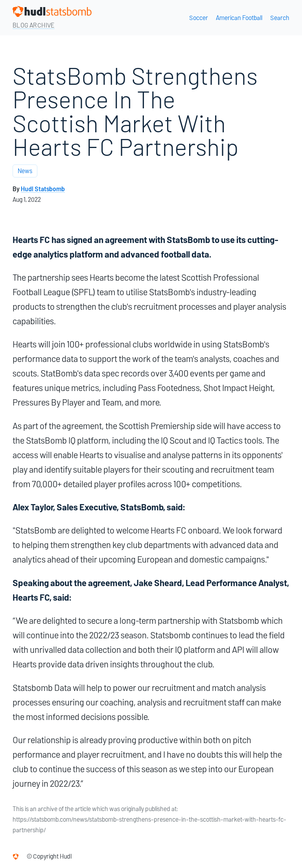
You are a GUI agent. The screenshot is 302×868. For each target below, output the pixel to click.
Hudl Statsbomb (43, 189)
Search (280, 18)
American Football (239, 18)
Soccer (199, 18)
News (25, 171)
